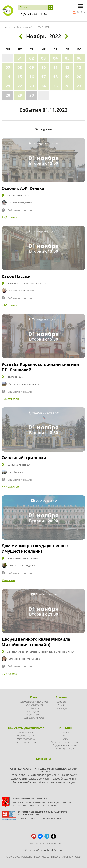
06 (79, 58)
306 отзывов (10, 399)
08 (20, 67)
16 (32, 77)
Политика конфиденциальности (43, 844)
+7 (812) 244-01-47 (33, 14)
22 (20, 86)
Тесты (65, 736)
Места (61, 705)
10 (43, 67)
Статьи (65, 732)
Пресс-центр (34, 715)
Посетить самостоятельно (65, 742)
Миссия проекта (34, 705)
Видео (65, 739)
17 (43, 77)
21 (8, 86)
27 (79, 86)
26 (67, 86)
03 (43, 58)
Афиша (61, 697)
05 (67, 58)
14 (8, 77)
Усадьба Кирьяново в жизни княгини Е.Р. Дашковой (40, 367)
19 (67, 77)
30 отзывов (9, 674)
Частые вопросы (26, 739)
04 (55, 58)
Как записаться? (26, 732)
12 (67, 67)
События (61, 702)
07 (8, 67)
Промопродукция (65, 748)
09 (32, 67)
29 (20, 95)
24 (43, 86)
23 (32, 86)
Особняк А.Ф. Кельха (23, 188)
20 (79, 77)
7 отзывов (8, 580)
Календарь (61, 708)
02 (32, 58)
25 (55, 86)
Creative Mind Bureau (50, 850)
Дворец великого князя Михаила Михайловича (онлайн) (36, 642)
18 (55, 77)
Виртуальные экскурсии (65, 745)
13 (79, 67)
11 (55, 67)
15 (20, 77)
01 (20, 58)
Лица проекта (34, 711)
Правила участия (26, 736)
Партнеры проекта (34, 718)
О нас (34, 697)
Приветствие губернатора (34, 702)
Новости (34, 708)
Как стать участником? (26, 728)
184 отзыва (9, 305)
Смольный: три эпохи (24, 458)
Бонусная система (26, 742)
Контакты (44, 759)
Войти (81, 12)
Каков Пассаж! (17, 276)
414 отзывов (10, 487)
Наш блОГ (65, 728)
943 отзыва (9, 217)
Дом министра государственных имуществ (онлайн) (35, 548)
